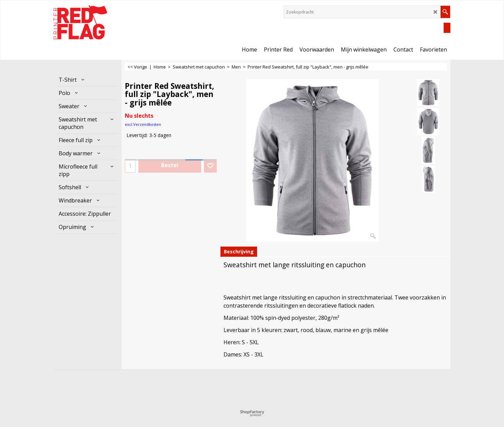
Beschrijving (239, 251)
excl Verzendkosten (143, 124)
